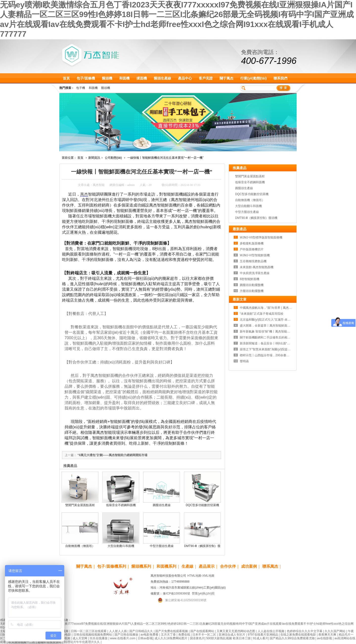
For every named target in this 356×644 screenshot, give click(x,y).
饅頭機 (107, 78)
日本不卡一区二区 (205, 635)
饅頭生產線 (162, 78)
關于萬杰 (226, 78)
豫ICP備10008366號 (176, 593)
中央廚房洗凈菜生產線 (255, 273)
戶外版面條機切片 (252, 249)
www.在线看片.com (123, 638)
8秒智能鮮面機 (250, 279)
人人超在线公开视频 (271, 631)
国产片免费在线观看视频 (172, 631)
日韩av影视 (145, 638)
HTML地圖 (194, 576)
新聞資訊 (94, 158)
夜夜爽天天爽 (328, 635)
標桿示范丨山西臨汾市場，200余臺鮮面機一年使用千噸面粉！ (281, 355)
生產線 (187, 566)
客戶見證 (206, 78)
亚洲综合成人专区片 (232, 635)
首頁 (66, 78)
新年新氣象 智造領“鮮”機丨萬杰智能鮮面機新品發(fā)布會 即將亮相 (284, 332)
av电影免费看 (150, 635)
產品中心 (185, 78)
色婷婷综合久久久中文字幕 (305, 631)
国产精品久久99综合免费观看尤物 (293, 638)
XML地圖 (208, 576)
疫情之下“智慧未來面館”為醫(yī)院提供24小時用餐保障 (276, 349)
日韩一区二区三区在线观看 (89, 631)
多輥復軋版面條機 (252, 243)
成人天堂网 (80, 638)
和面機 (124, 78)
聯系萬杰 (270, 566)
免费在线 (185, 635)
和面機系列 (166, 566)
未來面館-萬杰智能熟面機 (257, 267)
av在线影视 (325, 638)
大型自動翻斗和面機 (121, 546)
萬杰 (84, 194)
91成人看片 (260, 638)
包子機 (81, 88)
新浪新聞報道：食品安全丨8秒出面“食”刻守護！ (271, 343)
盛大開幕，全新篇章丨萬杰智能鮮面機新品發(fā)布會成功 (278, 326)
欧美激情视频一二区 (22, 642)
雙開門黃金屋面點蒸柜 (80, 505)
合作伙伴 (228, 566)
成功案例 (249, 566)
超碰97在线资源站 (50, 642)
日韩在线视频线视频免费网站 (93, 635)
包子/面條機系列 (111, 566)
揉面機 (142, 78)
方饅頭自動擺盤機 (252, 291)
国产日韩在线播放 (127, 635)
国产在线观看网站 (203, 631)
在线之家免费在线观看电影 (299, 635)
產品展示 (207, 566)
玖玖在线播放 (99, 638)
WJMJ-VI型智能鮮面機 (255, 255)
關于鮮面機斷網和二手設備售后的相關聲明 (268, 337)
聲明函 (244, 361)
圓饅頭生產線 (162, 505)
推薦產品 (240, 168)
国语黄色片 (197, 638)
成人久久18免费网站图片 (171, 638)
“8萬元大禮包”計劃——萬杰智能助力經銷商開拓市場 (112, 455)
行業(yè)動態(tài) (254, 78)
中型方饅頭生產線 (162, 546)
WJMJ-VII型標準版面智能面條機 (261, 237)
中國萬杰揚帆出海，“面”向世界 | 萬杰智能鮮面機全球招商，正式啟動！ (287, 308)
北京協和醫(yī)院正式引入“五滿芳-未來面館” (269, 320)
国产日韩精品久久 (142, 631)
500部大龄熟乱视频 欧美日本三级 (229, 638)
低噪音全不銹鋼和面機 (121, 505)
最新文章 (240, 299)
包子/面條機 (86, 78)
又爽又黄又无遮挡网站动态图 (236, 631)
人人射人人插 (118, 631)
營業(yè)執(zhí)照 (203, 593)
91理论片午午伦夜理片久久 (82, 642)
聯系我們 (280, 78)
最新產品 (240, 229)
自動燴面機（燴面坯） (80, 546)
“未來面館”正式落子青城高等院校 (262, 314)
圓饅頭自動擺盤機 (252, 285)
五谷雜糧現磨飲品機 (253, 261)
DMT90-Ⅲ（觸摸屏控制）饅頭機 (256, 218)
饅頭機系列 (141, 566)
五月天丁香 (169, 635)
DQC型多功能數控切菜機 (202, 505)
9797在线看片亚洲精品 (263, 635)
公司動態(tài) (113, 158)
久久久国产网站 (335, 631)
